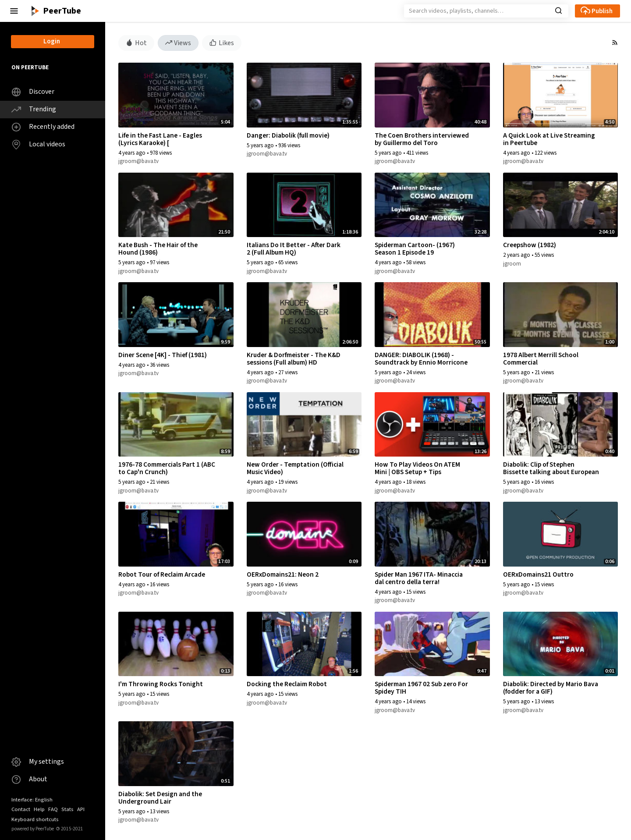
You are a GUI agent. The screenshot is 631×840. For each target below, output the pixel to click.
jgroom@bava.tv (138, 161)
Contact (21, 809)
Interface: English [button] (32, 800)
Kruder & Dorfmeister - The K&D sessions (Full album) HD (294, 359)
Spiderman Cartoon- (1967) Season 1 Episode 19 (415, 249)
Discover (33, 92)
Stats (67, 809)
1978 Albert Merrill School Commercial (541, 359)
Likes (222, 43)
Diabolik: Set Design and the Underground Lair (160, 798)
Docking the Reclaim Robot (287, 684)
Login (52, 41)
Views (178, 43)
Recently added (43, 127)
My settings (38, 762)
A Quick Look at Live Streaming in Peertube (549, 139)
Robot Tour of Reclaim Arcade (162, 574)
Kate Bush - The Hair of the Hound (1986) (158, 249)
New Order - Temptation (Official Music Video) (295, 468)
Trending (34, 109)
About (29, 779)
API (81, 809)
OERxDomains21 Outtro (538, 574)
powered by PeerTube (33, 829)
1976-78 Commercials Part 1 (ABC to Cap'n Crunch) (167, 468)
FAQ (53, 809)
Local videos (38, 144)
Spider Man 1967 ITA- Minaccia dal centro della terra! (419, 578)
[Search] (486, 11)
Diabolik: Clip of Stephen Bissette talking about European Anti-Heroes (551, 472)
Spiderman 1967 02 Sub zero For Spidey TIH (421, 688)
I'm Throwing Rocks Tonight (161, 684)
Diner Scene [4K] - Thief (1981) (163, 355)
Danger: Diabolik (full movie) (288, 135)
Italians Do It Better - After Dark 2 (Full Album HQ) (294, 249)
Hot (136, 43)
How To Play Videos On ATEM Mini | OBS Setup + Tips (417, 468)
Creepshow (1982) (530, 245)
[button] (14, 11)
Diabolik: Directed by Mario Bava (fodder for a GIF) (551, 688)
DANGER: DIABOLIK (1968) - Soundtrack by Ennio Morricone (421, 359)
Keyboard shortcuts (35, 819)
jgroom (512, 264)
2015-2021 (69, 829)
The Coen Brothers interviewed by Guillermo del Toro (422, 139)
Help (39, 809)
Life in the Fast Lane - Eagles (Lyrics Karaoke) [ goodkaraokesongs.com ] (160, 143)
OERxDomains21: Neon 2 (283, 574)
